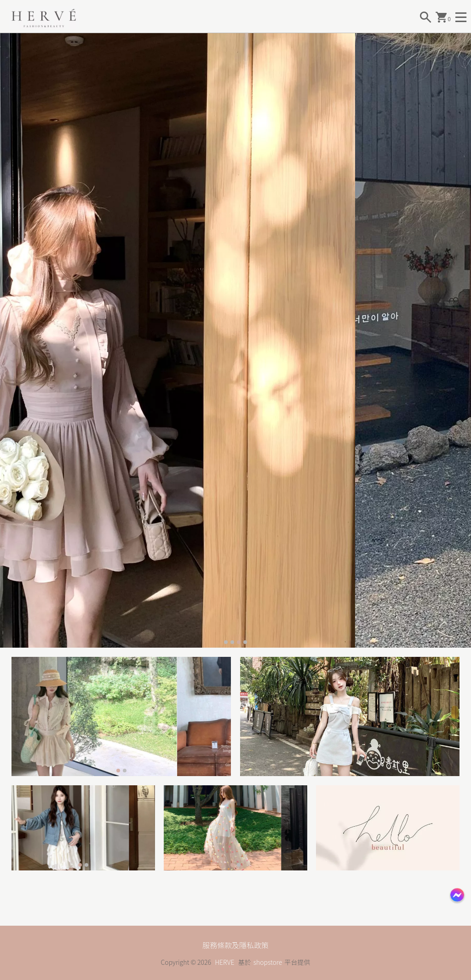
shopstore (268, 962)
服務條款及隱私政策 (235, 945)
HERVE (224, 962)
